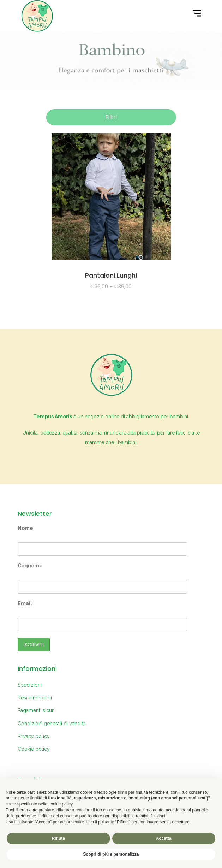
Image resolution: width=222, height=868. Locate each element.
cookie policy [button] (60, 804)
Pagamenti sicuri (36, 710)
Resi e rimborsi (35, 698)
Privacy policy (34, 736)
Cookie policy (34, 749)
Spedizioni (30, 685)
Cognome (30, 566)
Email (25, 603)
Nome (25, 528)
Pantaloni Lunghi (111, 275)
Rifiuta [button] (58, 838)
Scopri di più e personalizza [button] (111, 854)
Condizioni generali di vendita (52, 724)
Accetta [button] (164, 838)
